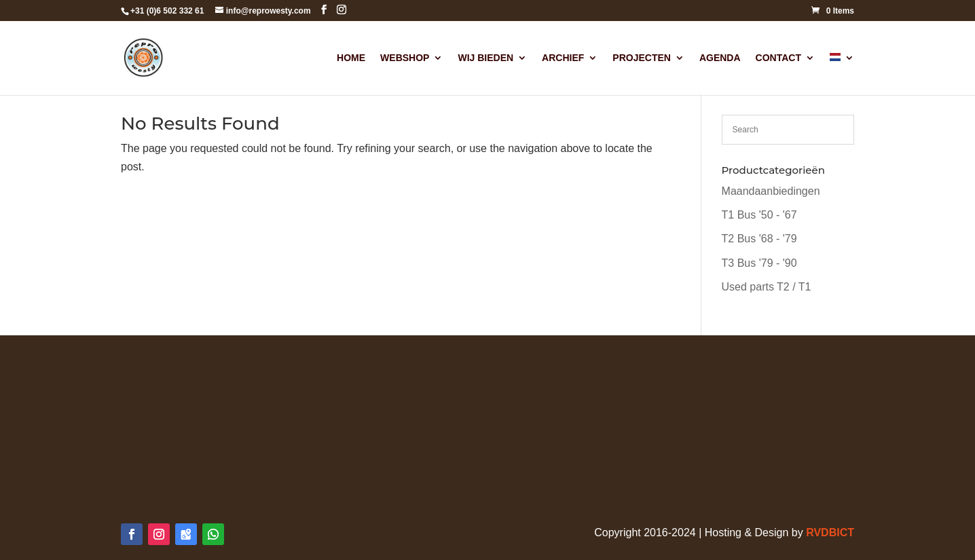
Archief (563, 58)
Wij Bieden (485, 58)
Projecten (642, 58)
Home (351, 58)
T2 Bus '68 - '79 (759, 239)
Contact (778, 58)
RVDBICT (830, 533)
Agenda (720, 58)
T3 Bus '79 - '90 (759, 263)
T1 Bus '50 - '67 (759, 215)
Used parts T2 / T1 (767, 287)
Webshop (405, 58)
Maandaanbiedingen (771, 191)
